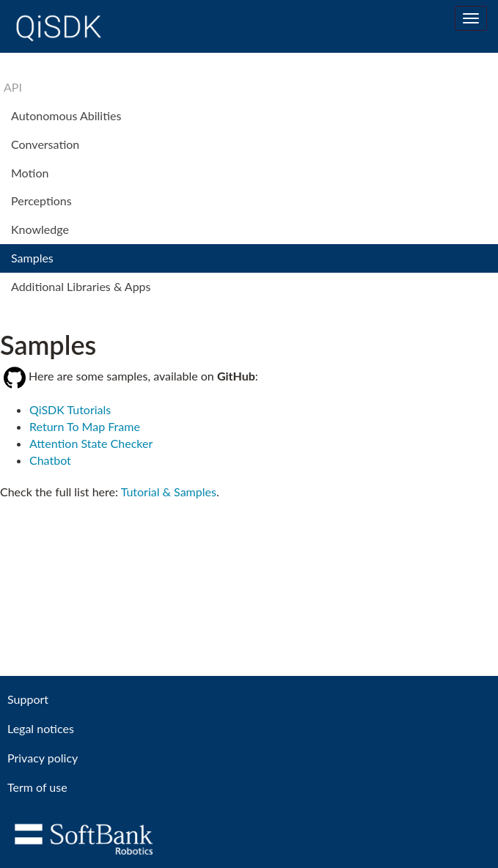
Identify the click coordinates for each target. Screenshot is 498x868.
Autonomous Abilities (66, 115)
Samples (32, 258)
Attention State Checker (91, 443)
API (13, 87)
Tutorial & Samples (169, 492)
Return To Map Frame (85, 426)
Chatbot (50, 460)
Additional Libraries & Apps (81, 286)
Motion (30, 173)
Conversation (45, 144)
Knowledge (40, 229)
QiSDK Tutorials (70, 409)
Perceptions (41, 201)
